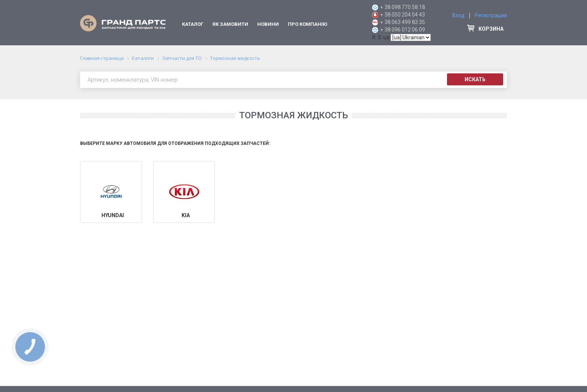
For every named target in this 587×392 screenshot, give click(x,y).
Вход (458, 15)
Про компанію (308, 24)
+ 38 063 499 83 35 (403, 22)
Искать (475, 79)
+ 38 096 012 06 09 (403, 30)
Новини (268, 24)
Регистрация (491, 15)
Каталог (193, 24)
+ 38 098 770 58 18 (403, 7)
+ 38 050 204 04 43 (403, 15)
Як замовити (230, 24)
